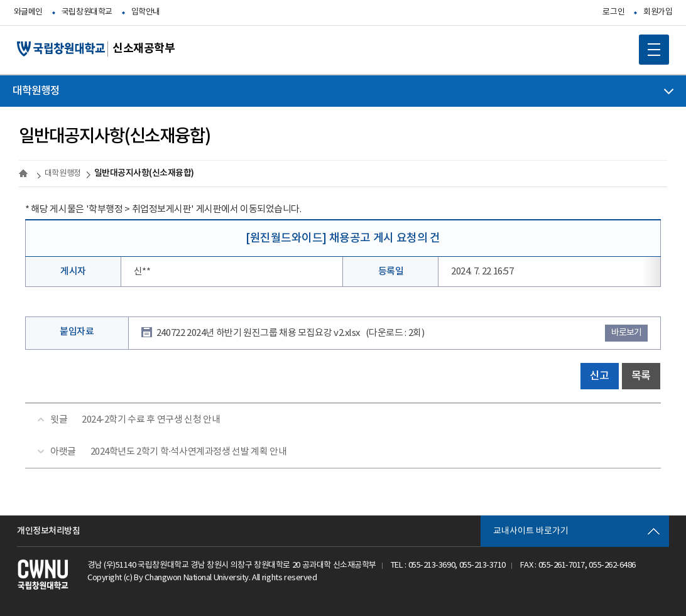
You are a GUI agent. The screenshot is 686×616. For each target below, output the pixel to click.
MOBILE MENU (650, 45)
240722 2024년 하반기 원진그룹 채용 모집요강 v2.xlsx (290, 333)
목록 (641, 376)
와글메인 (28, 12)
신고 (600, 376)
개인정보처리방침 (48, 531)
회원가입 (658, 12)
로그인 (613, 12)
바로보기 (626, 333)
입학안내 (146, 12)
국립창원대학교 (87, 12)
